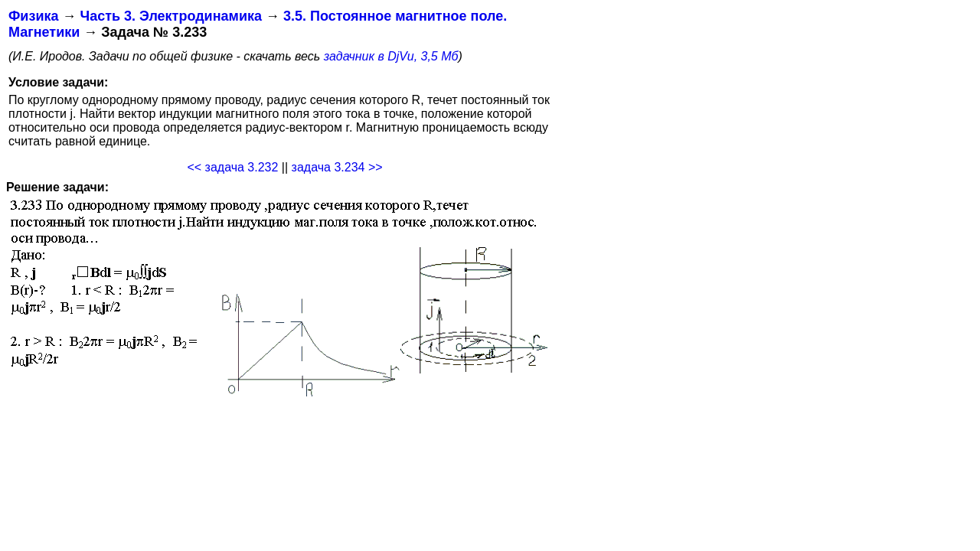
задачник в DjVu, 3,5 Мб (391, 56)
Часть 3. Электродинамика (170, 16)
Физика (33, 16)
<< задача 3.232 (232, 167)
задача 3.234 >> (337, 167)
